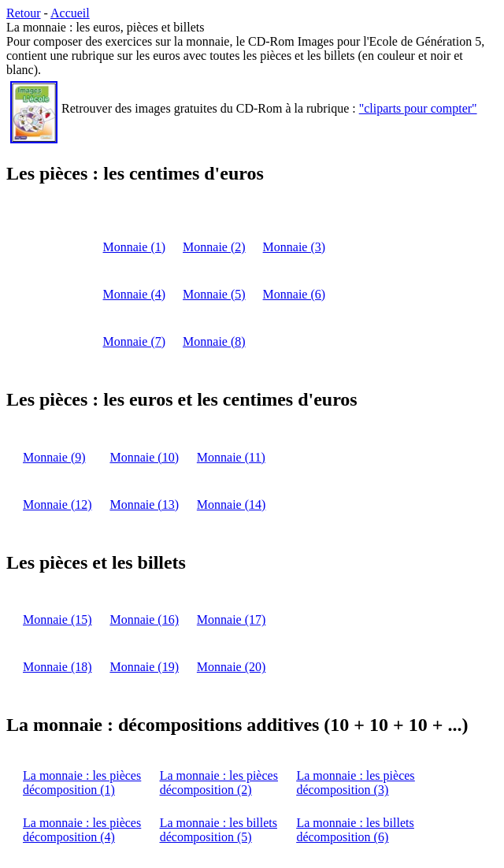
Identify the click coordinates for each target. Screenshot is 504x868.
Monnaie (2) (214, 247)
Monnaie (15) (57, 619)
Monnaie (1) (135, 247)
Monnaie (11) (231, 457)
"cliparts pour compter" (418, 108)
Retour (24, 13)
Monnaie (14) (232, 504)
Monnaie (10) (144, 457)
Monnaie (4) (135, 294)
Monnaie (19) (144, 667)
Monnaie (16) (144, 619)
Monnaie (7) (135, 341)
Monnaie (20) (232, 667)
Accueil (70, 13)
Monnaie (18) (57, 667)
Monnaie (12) (57, 504)
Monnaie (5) (214, 294)
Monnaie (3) (295, 247)
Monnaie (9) (54, 457)
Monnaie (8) (214, 341)
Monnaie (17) (232, 619)
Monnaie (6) (295, 294)
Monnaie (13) (144, 504)
